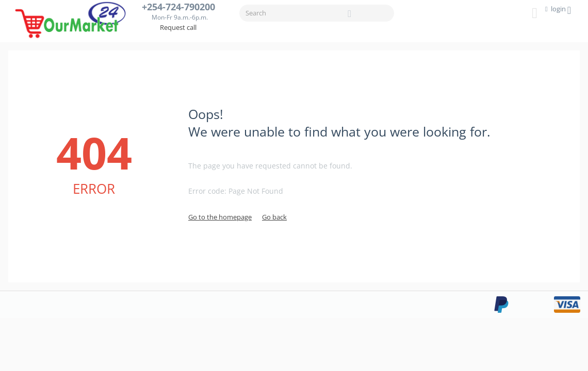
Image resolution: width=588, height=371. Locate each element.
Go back (274, 217)
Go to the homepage (220, 217)
